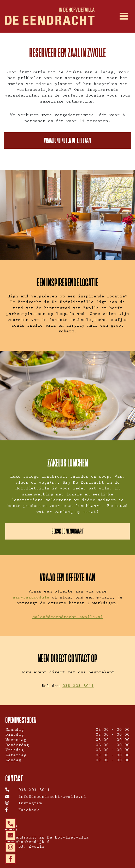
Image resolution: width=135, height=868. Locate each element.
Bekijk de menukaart (68, 531)
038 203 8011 (78, 686)
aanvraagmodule (31, 598)
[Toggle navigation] (124, 16)
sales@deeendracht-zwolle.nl (68, 618)
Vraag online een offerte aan (67, 140)
